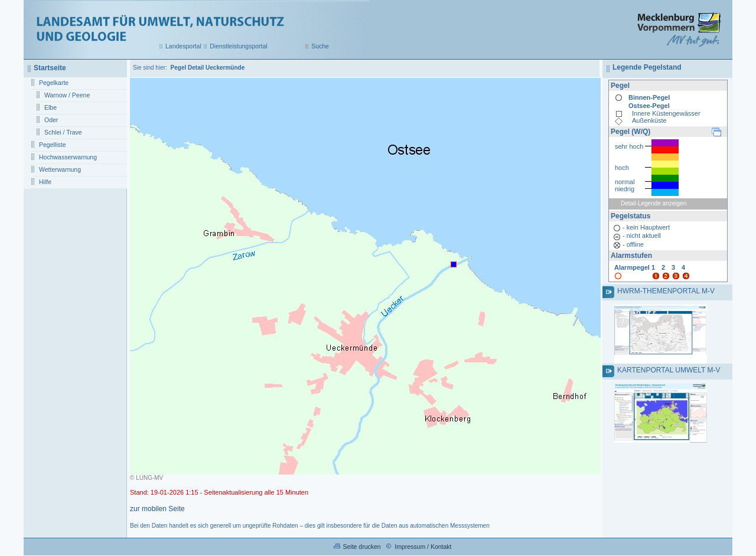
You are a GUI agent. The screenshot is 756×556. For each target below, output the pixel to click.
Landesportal (183, 46)
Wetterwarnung (60, 169)
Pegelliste (53, 145)
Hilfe (45, 182)
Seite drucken (361, 547)
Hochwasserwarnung (68, 157)
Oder (51, 120)
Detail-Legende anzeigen (654, 203)
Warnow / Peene (67, 95)
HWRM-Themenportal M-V (666, 291)
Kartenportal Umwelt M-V (669, 370)
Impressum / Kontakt (423, 547)
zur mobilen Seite (157, 509)
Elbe (50, 107)
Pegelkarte (54, 83)
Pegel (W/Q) (630, 132)
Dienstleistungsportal (238, 46)
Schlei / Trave (63, 132)
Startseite (50, 68)
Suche (320, 46)
